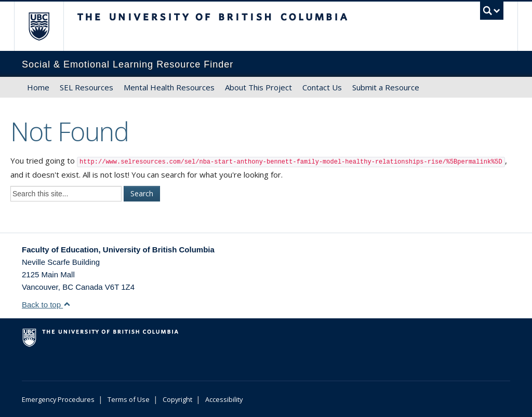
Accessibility (224, 399)
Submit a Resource (386, 87)
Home (38, 87)
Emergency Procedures (58, 399)
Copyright (177, 399)
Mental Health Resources (169, 87)
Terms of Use (129, 399)
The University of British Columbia (46, 26)
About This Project (258, 87)
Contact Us (322, 87)
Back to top (46, 305)
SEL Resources (87, 87)
